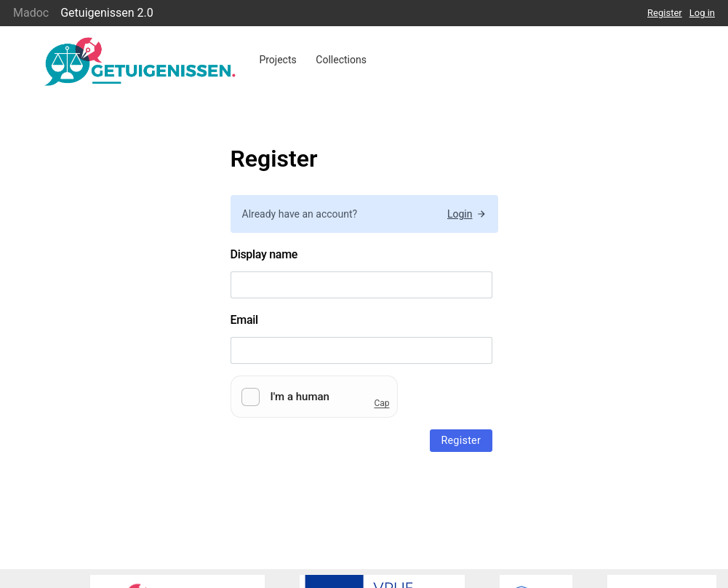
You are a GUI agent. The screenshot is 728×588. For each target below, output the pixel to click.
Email (244, 320)
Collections (341, 60)
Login (467, 214)
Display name (264, 254)
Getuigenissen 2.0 (107, 13)
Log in (702, 13)
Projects (277, 60)
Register (665, 13)
